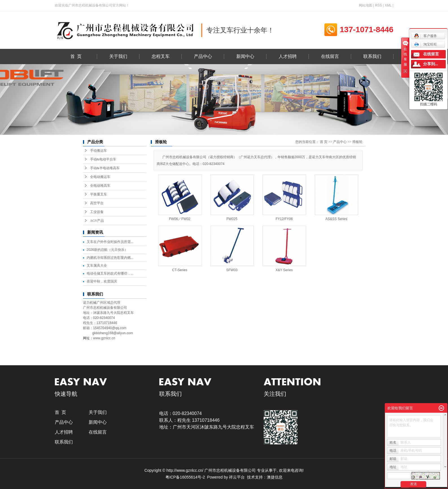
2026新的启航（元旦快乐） (107, 250)
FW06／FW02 (180, 219)
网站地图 (366, 5)
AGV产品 (97, 221)
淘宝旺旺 (426, 44)
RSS (378, 5)
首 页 (76, 56)
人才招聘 (288, 56)
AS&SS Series (336, 219)
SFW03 (232, 270)
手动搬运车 (99, 151)
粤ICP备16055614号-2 (185, 477)
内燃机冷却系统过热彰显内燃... (110, 258)
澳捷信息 (275, 477)
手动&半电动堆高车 (105, 168)
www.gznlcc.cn (104, 338)
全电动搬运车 (100, 177)
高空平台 (97, 203)
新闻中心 (245, 56)
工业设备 (97, 212)
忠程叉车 (161, 56)
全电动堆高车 (100, 186)
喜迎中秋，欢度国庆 (102, 281)
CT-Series (180, 270)
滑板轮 (357, 142)
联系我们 (372, 56)
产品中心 (203, 56)
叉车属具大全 (97, 266)
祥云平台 (237, 477)
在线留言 (330, 56)
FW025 (232, 219)
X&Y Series (284, 270)
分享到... (431, 64)
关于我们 (118, 56)
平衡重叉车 (99, 194)
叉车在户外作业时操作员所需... (110, 242)
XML (388, 5)
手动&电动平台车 (103, 159)
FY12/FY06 (284, 219)
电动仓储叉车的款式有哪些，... (110, 273)
